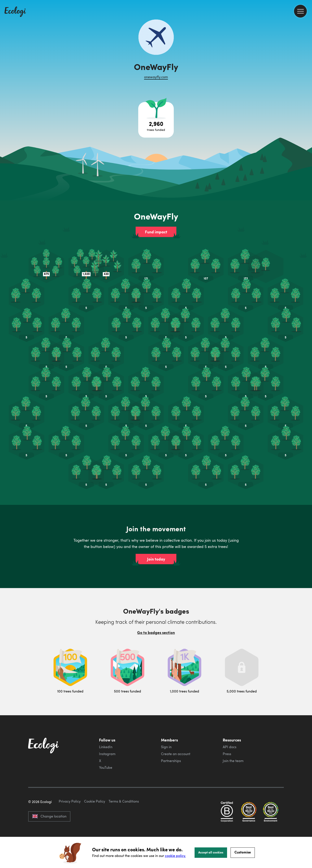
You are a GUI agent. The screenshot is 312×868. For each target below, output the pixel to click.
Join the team (233, 761)
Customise (243, 852)
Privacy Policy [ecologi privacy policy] (70, 822)
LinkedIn (106, 747)
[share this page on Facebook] (307, 62)
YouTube (106, 767)
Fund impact (156, 232)
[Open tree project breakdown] (156, 120)
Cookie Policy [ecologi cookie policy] (95, 822)
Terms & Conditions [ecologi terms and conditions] (124, 822)
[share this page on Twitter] (307, 71)
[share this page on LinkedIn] (307, 80)
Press (227, 754)
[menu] (300, 11)
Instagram (107, 754)
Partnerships (171, 761)
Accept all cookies (211, 852)
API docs (230, 747)
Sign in (166, 747)
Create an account (176, 754)
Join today (156, 559)
